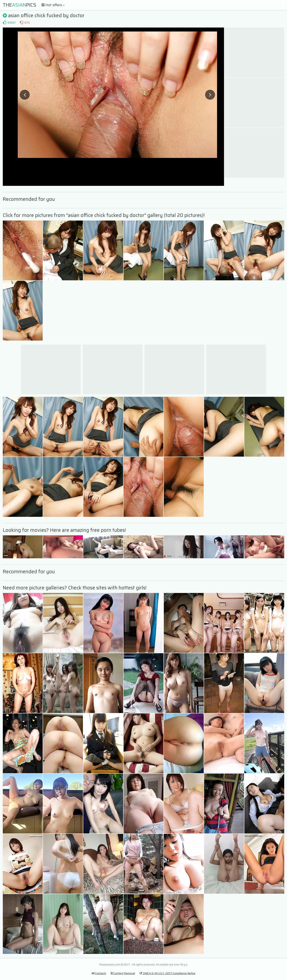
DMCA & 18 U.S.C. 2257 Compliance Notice (167, 973)
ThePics (20, 5)
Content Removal (123, 973)
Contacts (99, 973)
